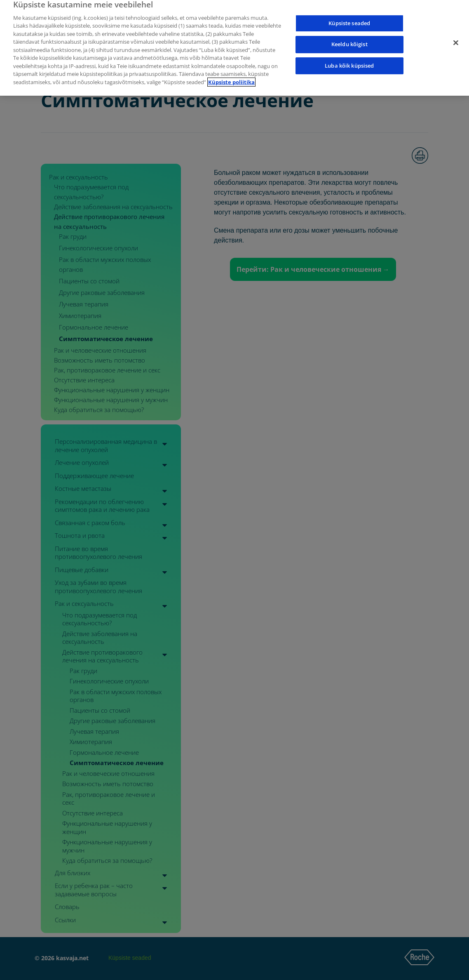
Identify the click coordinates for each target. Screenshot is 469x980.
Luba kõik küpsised (349, 57)
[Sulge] (456, 34)
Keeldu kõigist (349, 35)
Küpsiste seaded (349, 14)
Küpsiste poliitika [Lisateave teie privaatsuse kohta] (231, 73)
